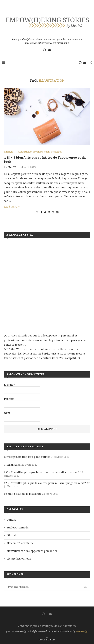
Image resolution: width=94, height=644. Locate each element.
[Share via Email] (57, 212)
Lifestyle (12, 535)
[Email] (50, 50)
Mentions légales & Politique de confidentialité (47, 626)
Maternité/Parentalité (20, 543)
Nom (7, 413)
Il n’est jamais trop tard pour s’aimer (27, 457)
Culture (11, 520)
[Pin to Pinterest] (49, 212)
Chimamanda (12, 465)
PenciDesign (82, 631)
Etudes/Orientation (18, 528)
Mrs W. (12, 167)
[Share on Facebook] (41, 212)
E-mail (9, 385)
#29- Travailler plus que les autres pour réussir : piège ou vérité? (45, 483)
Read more (12, 207)
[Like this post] (37, 212)
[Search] (90, 63)
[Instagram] (44, 50)
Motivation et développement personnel (32, 551)
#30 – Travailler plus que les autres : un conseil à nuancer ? (42, 472)
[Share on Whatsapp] (53, 212)
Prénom (9, 399)
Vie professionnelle (19, 559)
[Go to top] (47, 640)
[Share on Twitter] (45, 212)
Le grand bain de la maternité (23, 494)
